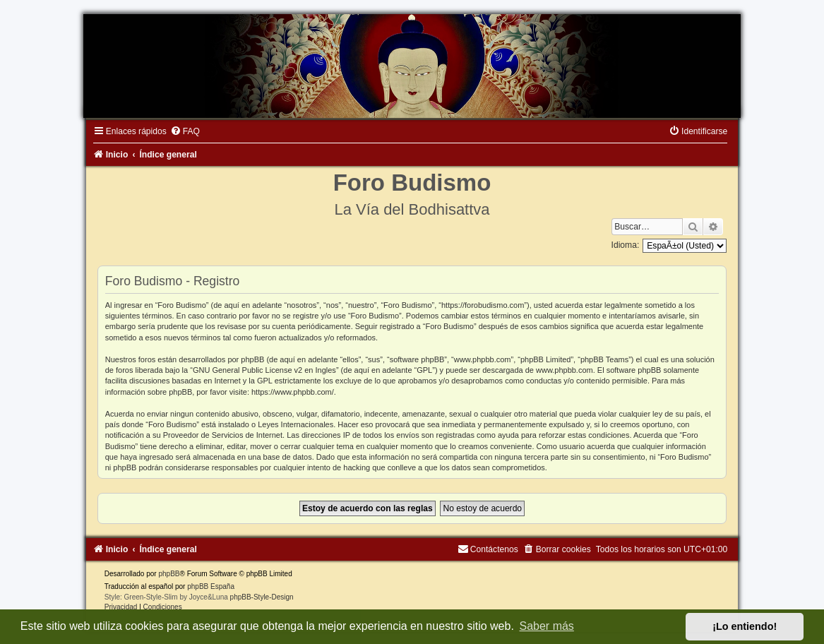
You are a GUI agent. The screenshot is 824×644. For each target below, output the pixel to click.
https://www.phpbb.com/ (293, 392)
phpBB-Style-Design (262, 597)
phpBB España (211, 586)
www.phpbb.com (565, 370)
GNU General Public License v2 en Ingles (264, 370)
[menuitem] (185, 131)
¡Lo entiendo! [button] (745, 626)
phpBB (169, 574)
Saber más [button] (547, 626)
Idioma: (626, 245)
